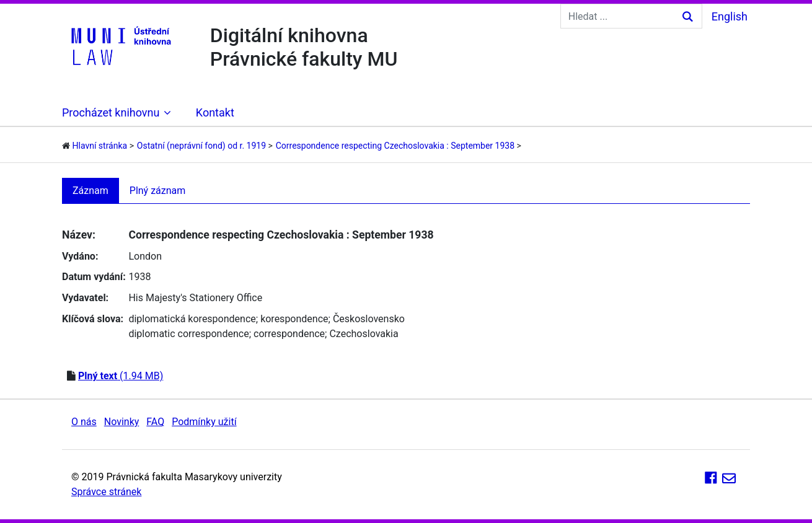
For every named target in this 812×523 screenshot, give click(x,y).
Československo (369, 319)
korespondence (294, 319)
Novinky (122, 422)
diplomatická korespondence (192, 319)
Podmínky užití (204, 422)
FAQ (155, 422)
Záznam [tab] (90, 191)
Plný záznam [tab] (158, 191)
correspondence (289, 334)
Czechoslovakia (364, 334)
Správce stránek (106, 492)
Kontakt (215, 112)
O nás (84, 422)
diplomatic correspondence (188, 334)
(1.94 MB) (121, 376)
